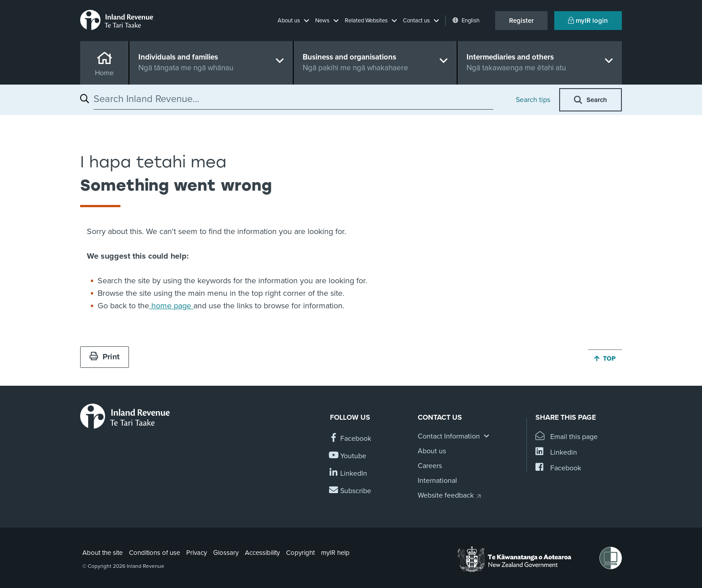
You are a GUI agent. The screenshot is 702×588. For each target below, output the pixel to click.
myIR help (335, 553)
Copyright (300, 553)
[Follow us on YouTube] (348, 456)
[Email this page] (567, 437)
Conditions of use (154, 553)
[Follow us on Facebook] (351, 439)
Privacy (197, 553)
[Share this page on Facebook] (558, 468)
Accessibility (262, 553)
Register (521, 21)
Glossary (226, 553)
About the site (103, 553)
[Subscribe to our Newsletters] (351, 491)
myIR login (588, 21)
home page (171, 306)
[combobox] (293, 99)
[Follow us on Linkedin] (349, 474)
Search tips (533, 100)
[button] (293, 21)
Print (105, 357)
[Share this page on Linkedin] (556, 453)
